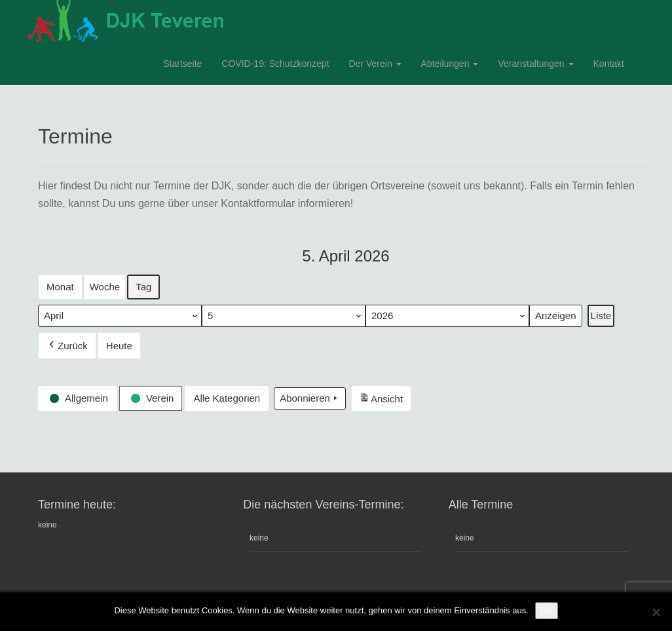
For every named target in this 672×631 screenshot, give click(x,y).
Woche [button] (105, 287)
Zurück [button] (67, 346)
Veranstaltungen (535, 64)
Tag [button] (143, 287)
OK (547, 610)
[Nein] (656, 612)
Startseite (182, 64)
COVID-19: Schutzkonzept (275, 64)
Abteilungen (450, 64)
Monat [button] (60, 287)
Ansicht (385, 397)
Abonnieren (310, 398)
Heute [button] (119, 346)
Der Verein (375, 64)
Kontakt (609, 64)
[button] (77, 398)
